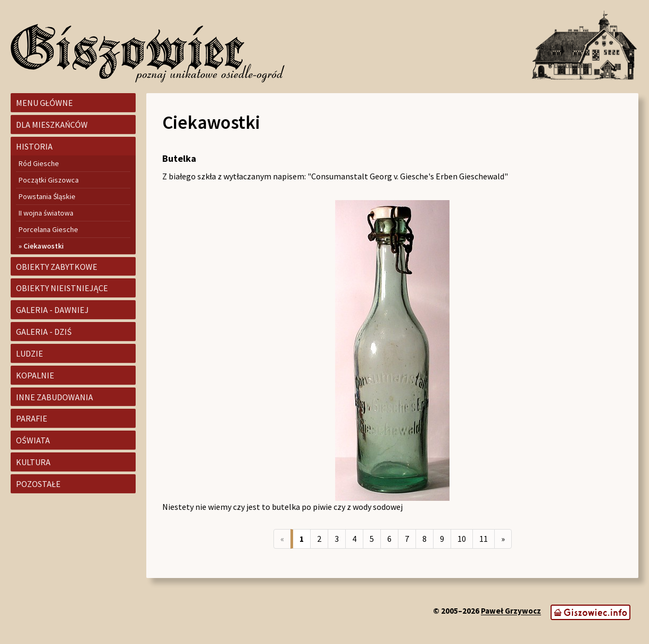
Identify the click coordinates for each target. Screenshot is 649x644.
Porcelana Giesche (48, 229)
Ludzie (30, 353)
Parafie (32, 418)
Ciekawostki (44, 246)
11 (484, 539)
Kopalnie (35, 375)
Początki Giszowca (49, 180)
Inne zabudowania (55, 397)
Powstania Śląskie (47, 196)
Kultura (33, 462)
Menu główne (44, 103)
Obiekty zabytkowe (57, 267)
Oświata (33, 440)
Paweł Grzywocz (511, 611)
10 (462, 539)
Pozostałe (38, 484)
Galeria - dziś (44, 332)
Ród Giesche (39, 163)
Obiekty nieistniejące (62, 288)
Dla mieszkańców (52, 125)
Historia (34, 146)
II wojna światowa (46, 213)
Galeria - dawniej (52, 310)
